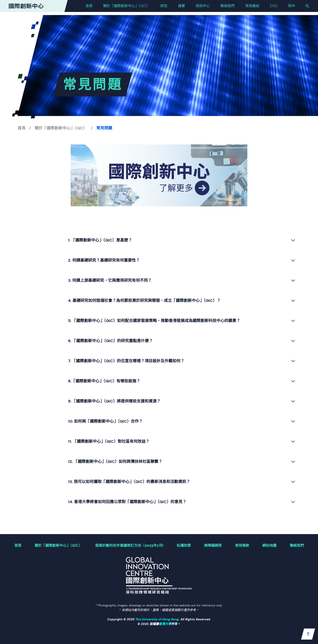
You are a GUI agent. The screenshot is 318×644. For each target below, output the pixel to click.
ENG (274, 7)
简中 (291, 7)
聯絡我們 (227, 7)
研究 (164, 7)
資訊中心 (203, 7)
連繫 (182, 7)
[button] (308, 634)
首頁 (89, 7)
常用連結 (252, 7)
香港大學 (165, 624)
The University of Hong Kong (157, 619)
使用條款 (242, 545)
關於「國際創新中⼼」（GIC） (126, 7)
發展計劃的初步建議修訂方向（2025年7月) (129, 545)
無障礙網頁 (213, 545)
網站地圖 (269, 545)
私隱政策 (184, 545)
